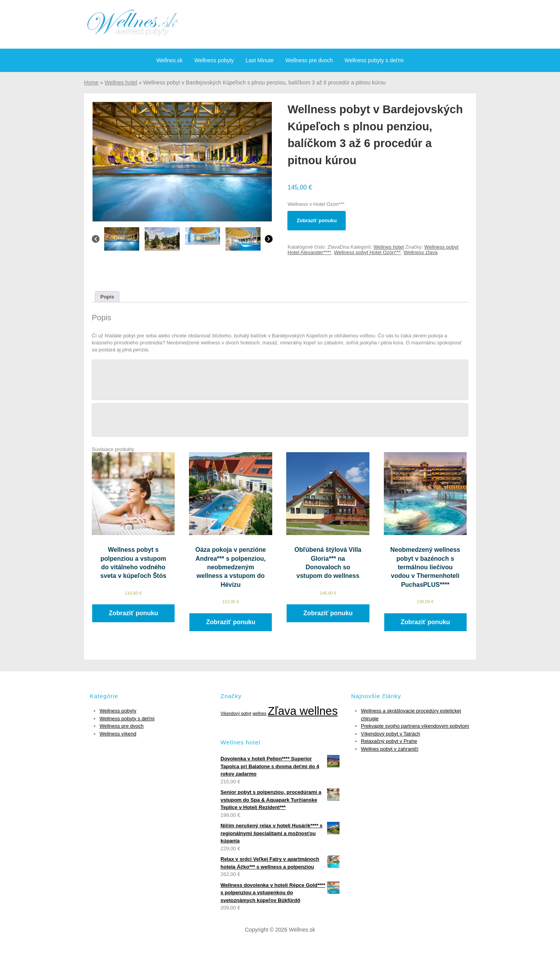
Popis (107, 297)
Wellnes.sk (169, 60)
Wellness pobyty (214, 60)
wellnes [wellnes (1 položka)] (259, 713)
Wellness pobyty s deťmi (374, 60)
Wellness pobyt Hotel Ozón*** (367, 252)
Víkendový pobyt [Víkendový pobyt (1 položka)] (236, 713)
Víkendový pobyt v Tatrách (390, 734)
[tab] (107, 297)
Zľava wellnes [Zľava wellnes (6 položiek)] (303, 711)
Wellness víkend (118, 734)
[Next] (269, 241)
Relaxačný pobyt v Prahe (389, 741)
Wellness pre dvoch (309, 60)
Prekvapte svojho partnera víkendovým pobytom (415, 726)
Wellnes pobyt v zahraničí (390, 749)
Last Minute (259, 60)
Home (91, 82)
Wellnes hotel (121, 82)
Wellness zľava (421, 252)
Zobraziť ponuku (317, 220)
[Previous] (96, 241)
